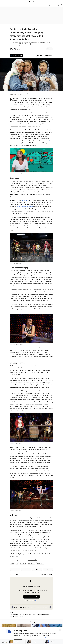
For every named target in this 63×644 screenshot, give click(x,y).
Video (33, 5)
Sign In (37, 601)
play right (13, 26)
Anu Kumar (13, 48)
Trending (57, 5)
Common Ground (10, 5)
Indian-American (40, 563)
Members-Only (26, 5)
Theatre (12, 563)
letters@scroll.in (33, 560)
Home (2, 5)
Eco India (38, 5)
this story (25, 200)
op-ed (48, 141)
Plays (17, 563)
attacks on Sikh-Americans (25, 207)
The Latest (18, 5)
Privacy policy (46, 636)
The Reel (44, 5)
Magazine (50, 5)
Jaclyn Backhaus (31, 563)
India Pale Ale (23, 563)
